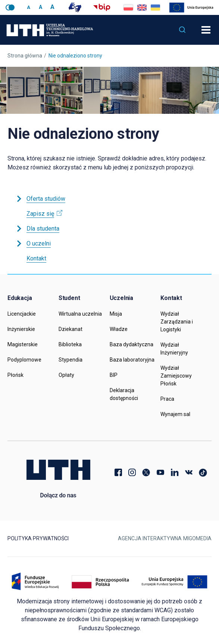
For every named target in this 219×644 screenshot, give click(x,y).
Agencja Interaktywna (150, 538)
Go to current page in (142, 7)
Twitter (146, 472)
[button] (182, 30)
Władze (119, 329)
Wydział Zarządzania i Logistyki (177, 322)
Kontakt (36, 258)
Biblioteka (70, 344)
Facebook (118, 472)
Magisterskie (23, 344)
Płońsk (15, 375)
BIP (114, 375)
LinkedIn (175, 472)
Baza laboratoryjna (132, 360)
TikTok (203, 472)
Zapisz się (44, 214)
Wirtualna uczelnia (80, 314)
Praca (167, 399)
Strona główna (25, 56)
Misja (116, 314)
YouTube (160, 472)
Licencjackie (22, 314)
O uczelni (33, 243)
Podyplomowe (24, 360)
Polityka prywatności (38, 538)
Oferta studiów (40, 199)
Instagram (132, 472)
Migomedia (197, 538)
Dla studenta (37, 229)
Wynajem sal (175, 414)
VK (189, 472)
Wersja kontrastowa (10, 7)
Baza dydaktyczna (132, 344)
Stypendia (71, 360)
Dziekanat (71, 329)
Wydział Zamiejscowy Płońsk (176, 376)
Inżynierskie (21, 329)
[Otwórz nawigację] (206, 30)
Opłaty (66, 375)
